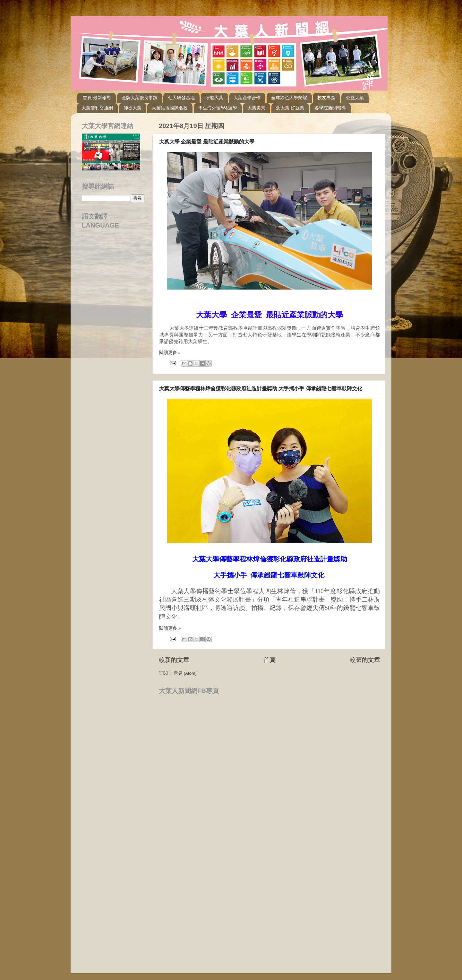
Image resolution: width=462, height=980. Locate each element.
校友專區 (326, 98)
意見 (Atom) (185, 673)
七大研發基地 (181, 98)
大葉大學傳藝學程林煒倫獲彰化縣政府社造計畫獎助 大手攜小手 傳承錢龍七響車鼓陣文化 (261, 389)
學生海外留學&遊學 (218, 108)
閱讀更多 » (170, 353)
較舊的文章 (365, 660)
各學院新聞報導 (330, 108)
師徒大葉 (133, 108)
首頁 (269, 660)
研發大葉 (214, 98)
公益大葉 (355, 98)
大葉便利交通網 (97, 108)
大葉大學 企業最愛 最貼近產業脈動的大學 (207, 142)
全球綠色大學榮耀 (289, 98)
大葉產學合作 (247, 98)
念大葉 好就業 (290, 108)
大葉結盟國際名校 (170, 108)
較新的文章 (174, 660)
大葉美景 (256, 108)
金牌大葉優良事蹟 (140, 98)
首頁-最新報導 (97, 98)
